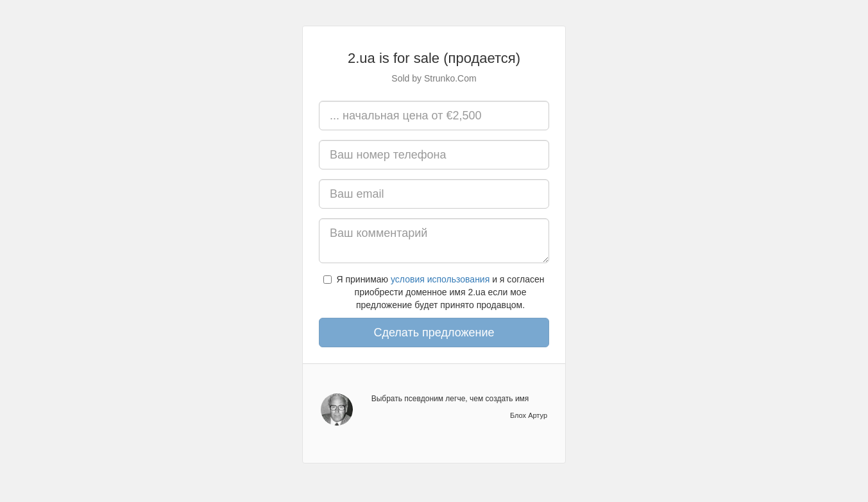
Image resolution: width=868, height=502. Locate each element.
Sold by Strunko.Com (434, 78)
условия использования (440, 279)
